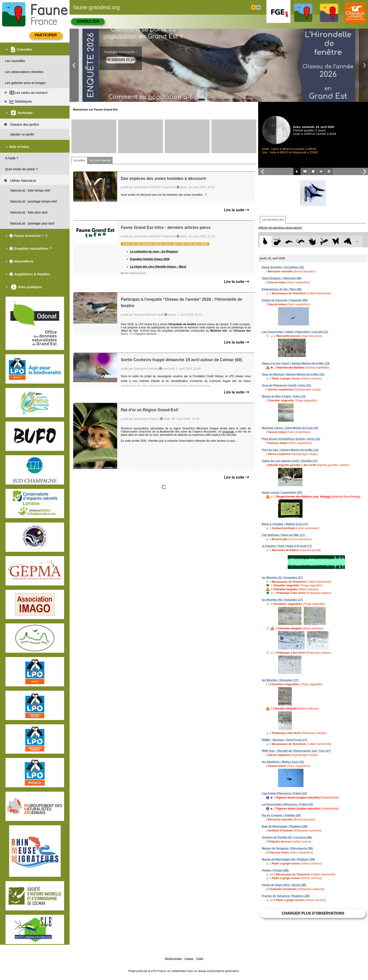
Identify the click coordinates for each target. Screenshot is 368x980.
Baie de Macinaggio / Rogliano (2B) (285, 826)
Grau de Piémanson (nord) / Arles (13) (286, 385)
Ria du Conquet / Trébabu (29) (281, 815)
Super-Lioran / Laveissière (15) (282, 493)
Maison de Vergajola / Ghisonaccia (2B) (287, 848)
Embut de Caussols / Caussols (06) (285, 300)
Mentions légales (173, 959)
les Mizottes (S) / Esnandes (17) (282, 578)
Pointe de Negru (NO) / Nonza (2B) (284, 885)
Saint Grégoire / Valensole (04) (282, 278)
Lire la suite (237, 210)
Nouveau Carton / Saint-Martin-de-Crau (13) (290, 428)
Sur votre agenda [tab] (100, 160)
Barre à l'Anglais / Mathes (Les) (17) (285, 524)
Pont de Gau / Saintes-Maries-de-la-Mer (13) (290, 450)
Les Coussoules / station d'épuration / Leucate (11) (295, 332)
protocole (228, 432)
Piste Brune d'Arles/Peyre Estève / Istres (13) (291, 439)
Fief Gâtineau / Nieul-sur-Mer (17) (283, 535)
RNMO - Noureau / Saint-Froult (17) (284, 740)
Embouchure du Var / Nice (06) (282, 289)
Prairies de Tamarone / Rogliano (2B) (286, 896)
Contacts (189, 959)
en (258, 7)
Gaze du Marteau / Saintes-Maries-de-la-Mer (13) (293, 374)
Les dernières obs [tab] (273, 220)
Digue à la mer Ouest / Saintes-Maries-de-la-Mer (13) (296, 363)
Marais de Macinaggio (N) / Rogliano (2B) (288, 859)
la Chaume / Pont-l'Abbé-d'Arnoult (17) (287, 546)
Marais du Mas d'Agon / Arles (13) (284, 396)
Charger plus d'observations (313, 913)
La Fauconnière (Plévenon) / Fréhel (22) (287, 804)
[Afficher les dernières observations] (280, 228)
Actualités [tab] (79, 160)
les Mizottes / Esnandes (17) (280, 680)
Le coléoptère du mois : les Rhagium (154, 252)
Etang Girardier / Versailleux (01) (283, 267)
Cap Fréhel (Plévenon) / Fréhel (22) (284, 793)
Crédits (200, 959)
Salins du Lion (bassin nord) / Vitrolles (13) (290, 461)
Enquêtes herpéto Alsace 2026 (150, 259)
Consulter (88, 21)
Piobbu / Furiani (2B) (275, 870)
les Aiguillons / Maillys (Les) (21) (283, 762)
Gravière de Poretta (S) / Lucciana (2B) (287, 837)
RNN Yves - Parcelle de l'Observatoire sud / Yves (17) (296, 751)
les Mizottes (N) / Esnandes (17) (282, 600)
